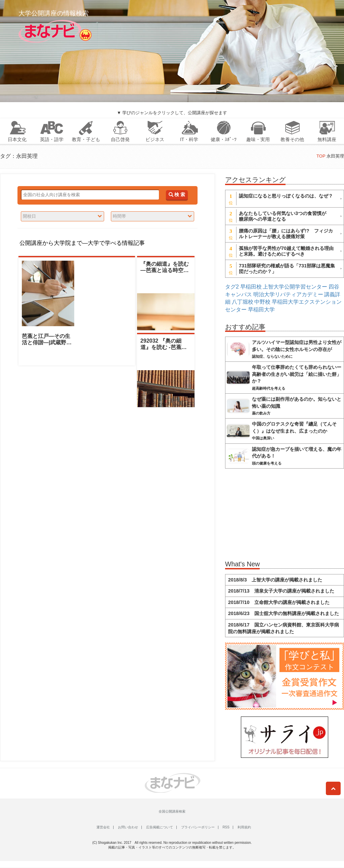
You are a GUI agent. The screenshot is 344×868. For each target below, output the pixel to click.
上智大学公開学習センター (295, 287)
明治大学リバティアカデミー (288, 294)
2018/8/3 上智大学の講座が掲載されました (275, 580)
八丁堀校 (243, 302)
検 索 (177, 195)
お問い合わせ (128, 827)
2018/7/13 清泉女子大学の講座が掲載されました (281, 591)
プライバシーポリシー (198, 827)
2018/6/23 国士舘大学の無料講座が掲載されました (284, 613)
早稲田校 (251, 287)
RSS (226, 827)
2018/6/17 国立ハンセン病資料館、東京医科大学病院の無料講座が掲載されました (284, 628)
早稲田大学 (261, 310)
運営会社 (103, 827)
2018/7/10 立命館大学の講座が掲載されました (279, 602)
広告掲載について (160, 827)
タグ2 (232, 287)
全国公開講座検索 (172, 811)
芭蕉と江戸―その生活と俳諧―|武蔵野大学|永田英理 (47, 342)
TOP (321, 156)
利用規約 (244, 827)
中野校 (262, 302)
